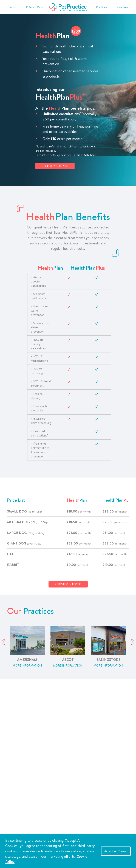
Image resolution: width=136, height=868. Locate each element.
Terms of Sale (81, 155)
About (14, 7)
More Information (27, 665)
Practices (101, 7)
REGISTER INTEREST (55, 166)
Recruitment (122, 7)
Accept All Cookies (116, 851)
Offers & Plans (35, 7)
